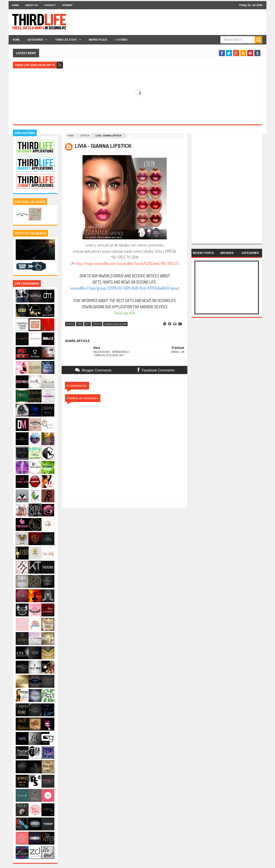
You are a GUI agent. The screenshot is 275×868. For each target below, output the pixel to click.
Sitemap (67, 5)
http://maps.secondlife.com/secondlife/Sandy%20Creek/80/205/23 (128, 263)
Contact (50, 5)
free (80, 324)
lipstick (85, 136)
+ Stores (121, 40)
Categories (35, 40)
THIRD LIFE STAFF (66, 40)
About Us (31, 5)
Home (15, 5)
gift (88, 324)
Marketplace (98, 40)
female (70, 324)
